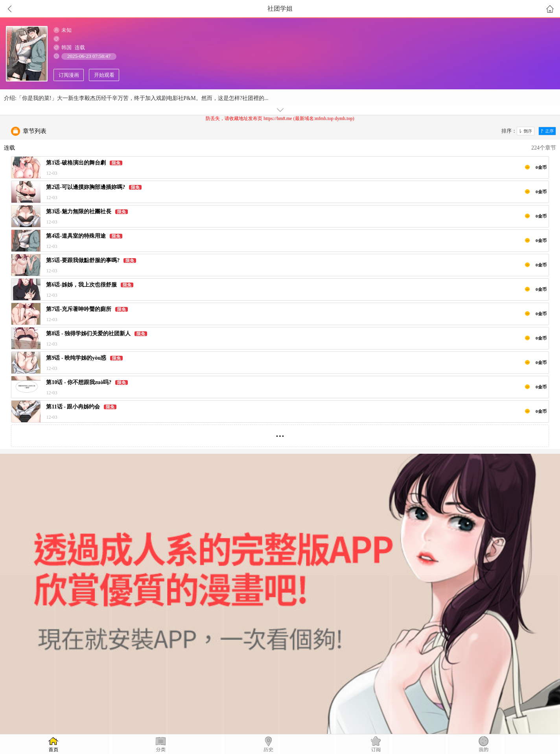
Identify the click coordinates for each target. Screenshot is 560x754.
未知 (66, 30)
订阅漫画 (69, 75)
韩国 (66, 47)
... (280, 433)
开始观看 (104, 75)
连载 (80, 47)
